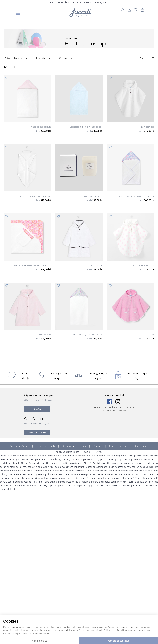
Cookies (97, 446)
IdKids (76, 452)
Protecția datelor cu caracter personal (128, 446)
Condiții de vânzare (19, 446)
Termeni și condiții (46, 446)
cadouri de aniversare (143, 467)
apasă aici (122, 410)
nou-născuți (55, 459)
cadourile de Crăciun (38, 467)
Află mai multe (37, 432)
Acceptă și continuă (118, 641)
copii (2, 463)
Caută (37, 409)
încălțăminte (84, 456)
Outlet (89, 471)
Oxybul (99, 452)
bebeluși (112, 459)
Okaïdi (87, 452)
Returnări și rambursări (74, 446)
